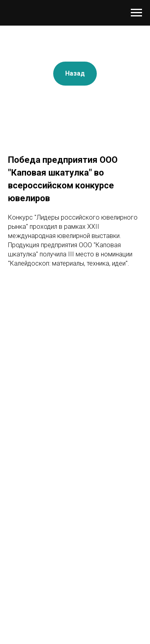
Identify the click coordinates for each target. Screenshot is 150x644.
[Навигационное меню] (136, 13)
